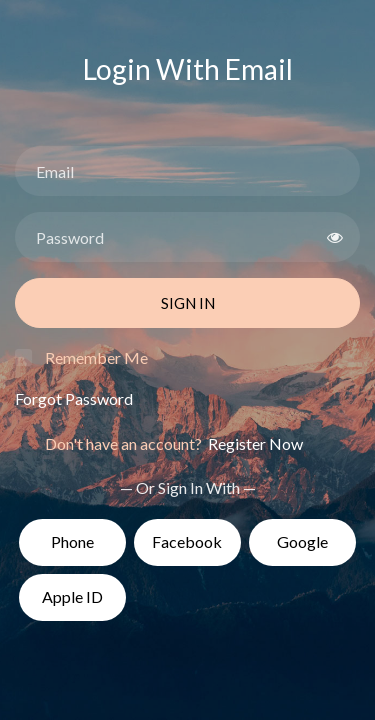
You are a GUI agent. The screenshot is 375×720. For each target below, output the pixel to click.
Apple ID (72, 596)
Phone (72, 541)
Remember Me (96, 357)
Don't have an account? (174, 443)
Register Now (254, 443)
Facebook (187, 541)
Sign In (188, 303)
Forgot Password (74, 398)
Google (302, 541)
